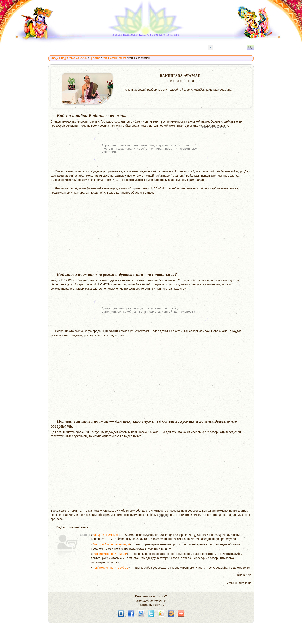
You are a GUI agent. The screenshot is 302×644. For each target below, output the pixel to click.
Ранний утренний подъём (110, 554)
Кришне (164, 515)
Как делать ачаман (214, 126)
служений (82, 432)
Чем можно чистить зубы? (111, 568)
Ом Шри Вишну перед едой (111, 544)
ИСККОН (104, 284)
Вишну (165, 549)
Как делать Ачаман (106, 535)
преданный (100, 331)
